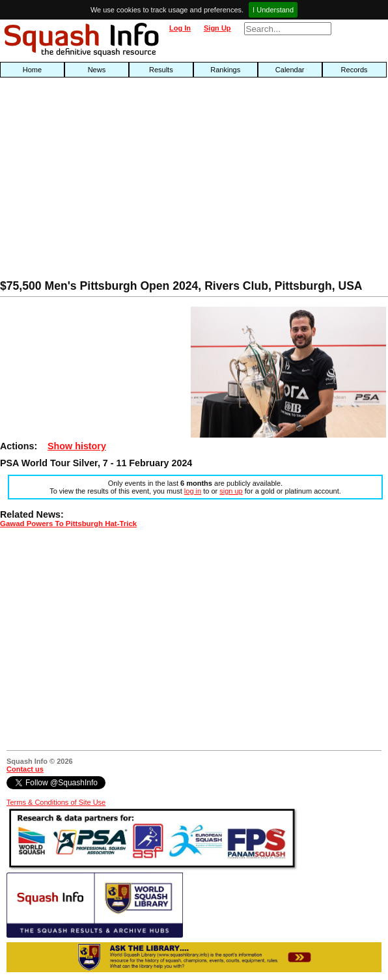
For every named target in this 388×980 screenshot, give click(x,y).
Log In (180, 28)
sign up (231, 491)
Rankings (225, 70)
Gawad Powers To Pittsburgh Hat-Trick (68, 524)
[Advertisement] (124, 182)
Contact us (25, 769)
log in (193, 491)
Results (161, 70)
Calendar (290, 70)
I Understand (273, 10)
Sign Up (217, 28)
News (97, 70)
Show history (77, 446)
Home (32, 70)
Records (354, 70)
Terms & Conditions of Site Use (56, 802)
